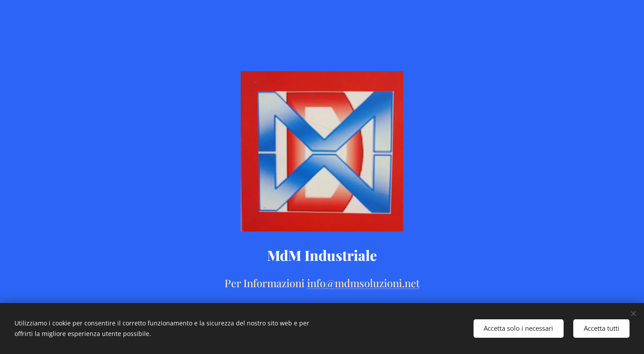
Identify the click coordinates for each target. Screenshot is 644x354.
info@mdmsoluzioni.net (363, 283)
